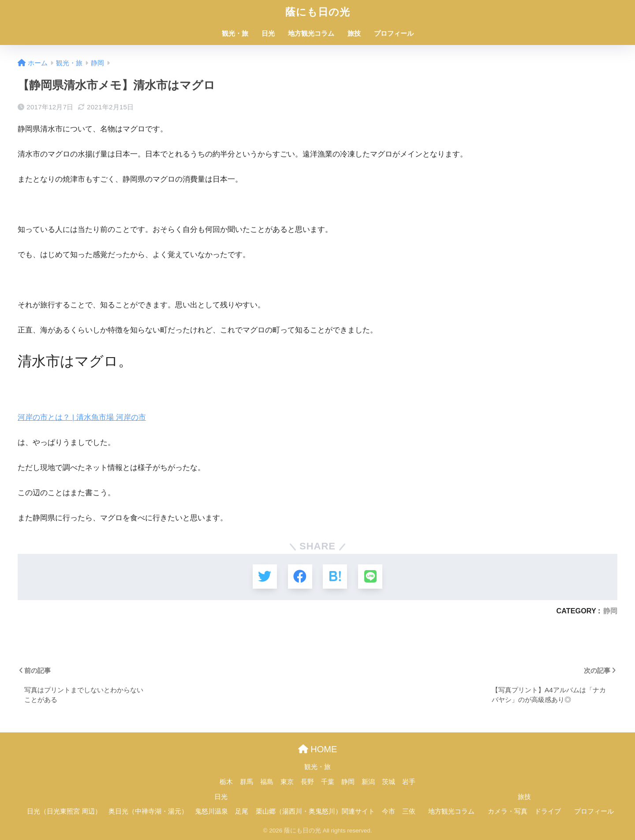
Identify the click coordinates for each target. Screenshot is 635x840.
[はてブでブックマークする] (335, 577)
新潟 (368, 782)
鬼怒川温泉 (211, 811)
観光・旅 (235, 33)
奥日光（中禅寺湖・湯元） (148, 811)
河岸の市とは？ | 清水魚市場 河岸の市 (82, 417)
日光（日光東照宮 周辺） (64, 811)
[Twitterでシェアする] (265, 577)
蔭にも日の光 (318, 12)
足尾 (242, 811)
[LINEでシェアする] (370, 577)
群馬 (247, 782)
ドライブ (548, 811)
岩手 (409, 782)
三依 (409, 811)
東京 (287, 782)
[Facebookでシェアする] (300, 577)
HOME (318, 749)
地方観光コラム (311, 33)
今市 (388, 811)
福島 (267, 782)
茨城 (388, 782)
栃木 (226, 782)
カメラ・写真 (508, 811)
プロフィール (394, 33)
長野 (307, 782)
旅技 (354, 33)
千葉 (328, 782)
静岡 (610, 611)
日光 (268, 33)
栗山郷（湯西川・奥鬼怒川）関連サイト (315, 811)
